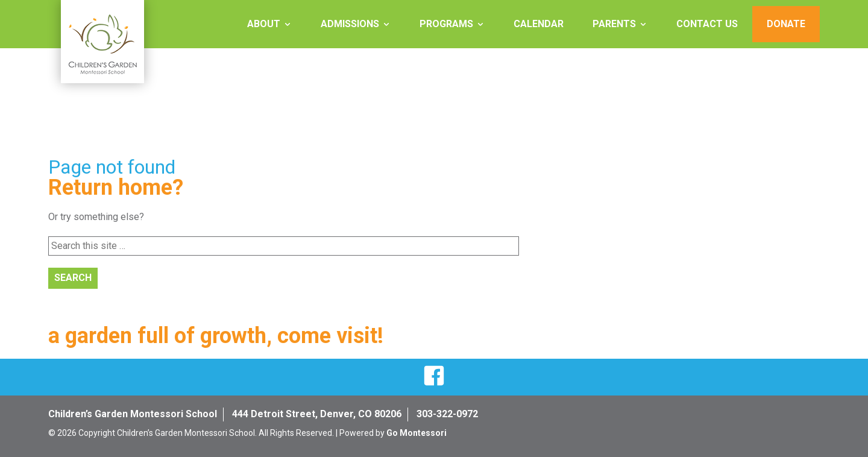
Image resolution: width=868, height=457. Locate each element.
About (264, 24)
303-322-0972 (447, 414)
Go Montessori (417, 433)
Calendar (539, 24)
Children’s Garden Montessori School (133, 414)
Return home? (116, 188)
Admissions (350, 24)
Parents (614, 24)
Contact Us (707, 24)
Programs (446, 24)
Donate (786, 24)
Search (73, 278)
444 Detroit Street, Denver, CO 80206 (317, 414)
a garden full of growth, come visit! (216, 336)
